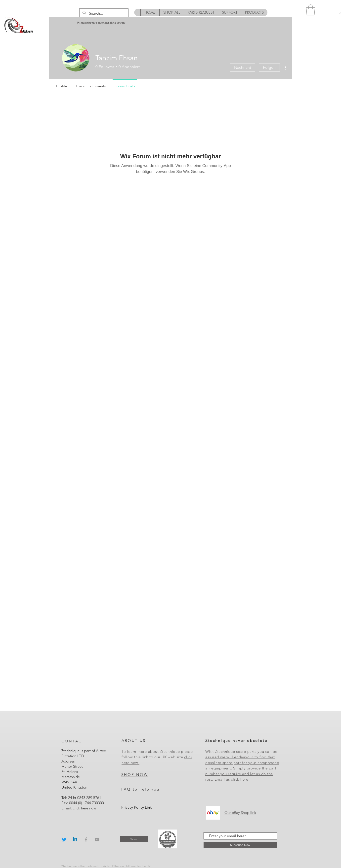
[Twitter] (64, 839)
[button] (311, 10)
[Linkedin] (75, 839)
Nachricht (243, 67)
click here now (85, 808)
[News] (134, 839)
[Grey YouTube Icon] (97, 839)
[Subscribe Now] (240, 845)
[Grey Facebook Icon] (86, 839)
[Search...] (103, 13)
